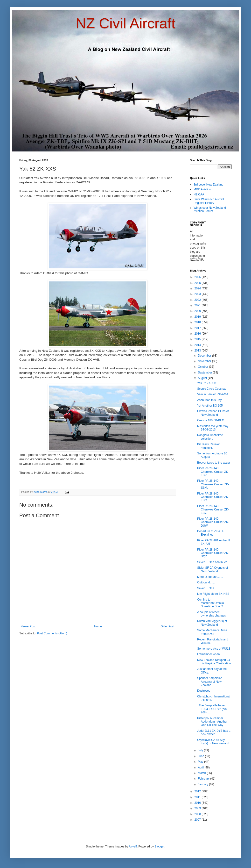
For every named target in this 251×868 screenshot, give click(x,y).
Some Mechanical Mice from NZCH (212, 632)
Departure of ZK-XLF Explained (211, 533)
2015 (198, 339)
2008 (198, 814)
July (201, 750)
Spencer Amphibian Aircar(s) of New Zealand (210, 682)
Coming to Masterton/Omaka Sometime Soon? (210, 603)
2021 (198, 305)
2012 (198, 791)
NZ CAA (199, 194)
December (205, 356)
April (201, 768)
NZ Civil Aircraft (125, 23)
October (203, 367)
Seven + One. (206, 588)
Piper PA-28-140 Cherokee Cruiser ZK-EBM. (213, 484)
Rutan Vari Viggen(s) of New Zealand (212, 623)
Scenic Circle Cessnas (212, 389)
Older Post (167, 626)
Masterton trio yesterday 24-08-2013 (213, 428)
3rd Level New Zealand (208, 185)
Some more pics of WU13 (214, 649)
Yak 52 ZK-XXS (207, 383)
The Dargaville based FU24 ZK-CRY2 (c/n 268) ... (212, 709)
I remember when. (209, 654)
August (203, 378)
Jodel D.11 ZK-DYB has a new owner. (214, 732)
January (203, 784)
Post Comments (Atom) (52, 633)
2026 (198, 277)
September (205, 373)
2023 (198, 294)
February (204, 779)
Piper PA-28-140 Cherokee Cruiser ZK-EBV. (213, 510)
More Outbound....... (210, 577)
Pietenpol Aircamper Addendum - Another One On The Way (212, 722)
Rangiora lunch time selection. (210, 437)
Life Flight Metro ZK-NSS (213, 594)
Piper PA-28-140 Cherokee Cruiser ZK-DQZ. (213, 553)
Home (98, 626)
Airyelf (133, 846)
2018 (198, 322)
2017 (198, 328)
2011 (198, 797)
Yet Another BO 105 (210, 406)
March (202, 773)
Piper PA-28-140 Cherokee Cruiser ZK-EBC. (213, 497)
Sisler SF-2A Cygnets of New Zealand (213, 569)
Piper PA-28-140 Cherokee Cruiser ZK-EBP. (213, 472)
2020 (198, 311)
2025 (198, 283)
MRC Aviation (202, 189)
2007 (198, 820)
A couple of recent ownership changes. (212, 614)
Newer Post (28, 626)
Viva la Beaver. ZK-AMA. (213, 394)
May (201, 762)
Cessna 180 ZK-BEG (211, 420)
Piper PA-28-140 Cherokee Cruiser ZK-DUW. (213, 522)
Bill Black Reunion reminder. (209, 446)
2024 (198, 288)
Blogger (159, 846)
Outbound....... (206, 582)
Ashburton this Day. (210, 400)
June (201, 756)
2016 (198, 334)
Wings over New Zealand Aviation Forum (210, 209)
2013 (198, 351)
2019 (198, 317)
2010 (198, 803)
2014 (198, 345)
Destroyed (204, 691)
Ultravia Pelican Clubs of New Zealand (213, 413)
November (205, 361)
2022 (198, 300)
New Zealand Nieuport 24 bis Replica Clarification (214, 662)
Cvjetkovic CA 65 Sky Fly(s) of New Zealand (213, 742)
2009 (198, 808)
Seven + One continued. (213, 562)
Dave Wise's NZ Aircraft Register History (209, 201)
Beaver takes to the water (214, 463)
